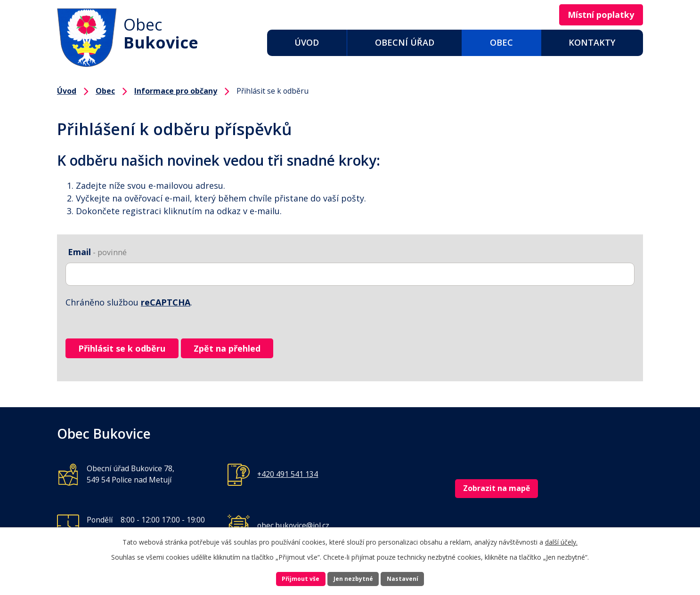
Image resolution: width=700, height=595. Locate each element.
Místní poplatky (593, 16)
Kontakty (592, 42)
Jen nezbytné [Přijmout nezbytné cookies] (354, 577)
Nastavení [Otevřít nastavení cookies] (422, 577)
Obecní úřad (405, 42)
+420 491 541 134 (288, 482)
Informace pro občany (176, 91)
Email (97, 252)
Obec (501, 42)
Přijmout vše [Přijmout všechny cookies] (282, 577)
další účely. (561, 538)
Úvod (307, 42)
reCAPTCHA (166, 302)
